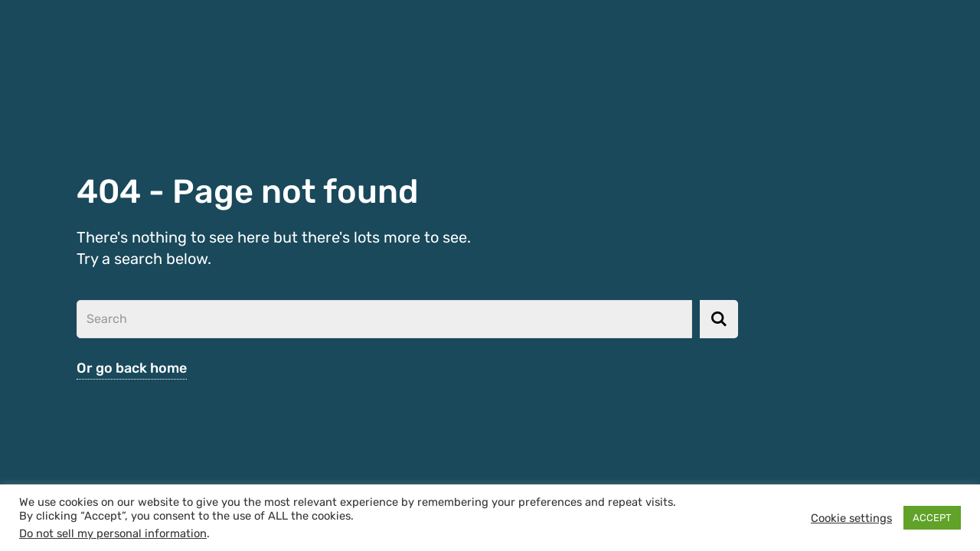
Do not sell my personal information (113, 533)
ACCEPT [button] (932, 518)
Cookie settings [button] (851, 518)
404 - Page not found (258, 191)
